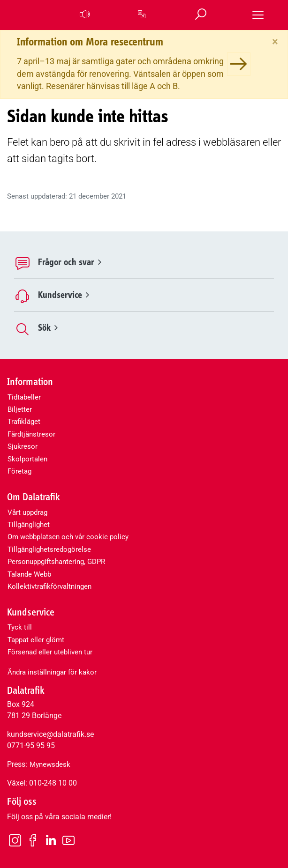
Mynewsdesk (50, 764)
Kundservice (64, 295)
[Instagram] (15, 840)
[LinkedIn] (51, 841)
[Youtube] (68, 840)
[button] (84, 15)
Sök (48, 328)
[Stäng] (275, 42)
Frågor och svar (70, 262)
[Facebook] (33, 840)
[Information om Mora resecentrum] (239, 64)
